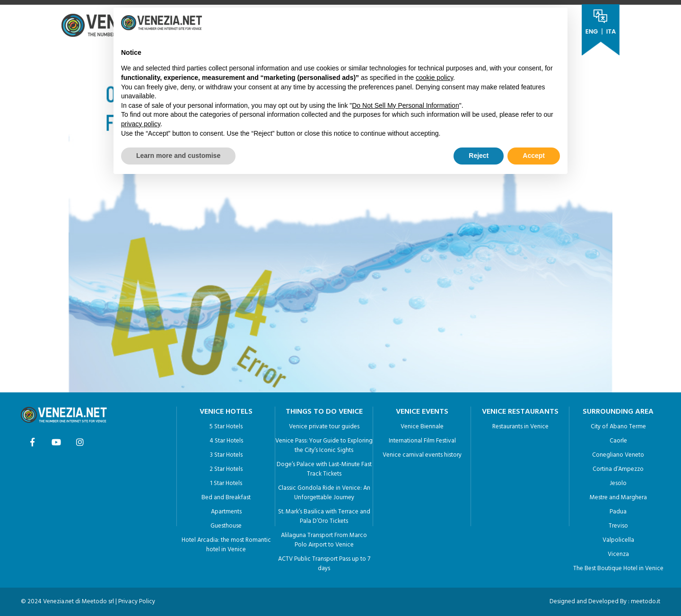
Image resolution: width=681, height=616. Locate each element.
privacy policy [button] (141, 124)
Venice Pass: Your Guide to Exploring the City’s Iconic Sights (324, 443)
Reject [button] (479, 156)
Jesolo (618, 481)
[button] (555, 23)
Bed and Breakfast (226, 495)
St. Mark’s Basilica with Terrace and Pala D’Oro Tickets (324, 514)
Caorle (618, 438)
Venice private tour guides (324, 424)
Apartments (226, 509)
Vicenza (618, 552)
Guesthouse (226, 524)
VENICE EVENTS (422, 409)
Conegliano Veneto (618, 453)
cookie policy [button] (434, 78)
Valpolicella (618, 538)
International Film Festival (422, 438)
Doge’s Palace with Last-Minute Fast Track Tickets (324, 467)
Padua (618, 509)
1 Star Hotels (226, 481)
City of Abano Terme (618, 424)
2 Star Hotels (226, 467)
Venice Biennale (422, 424)
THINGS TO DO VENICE (324, 409)
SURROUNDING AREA (618, 409)
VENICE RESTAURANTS (520, 409)
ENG (592, 31)
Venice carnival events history (422, 453)
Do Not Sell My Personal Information (405, 105)
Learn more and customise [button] (178, 156)
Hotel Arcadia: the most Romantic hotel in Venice (226, 542)
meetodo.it (646, 599)
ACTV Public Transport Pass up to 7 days (324, 561)
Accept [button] (534, 156)
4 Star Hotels (226, 438)
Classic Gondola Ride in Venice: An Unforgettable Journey (324, 490)
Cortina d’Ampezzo (618, 467)
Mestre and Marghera (618, 495)
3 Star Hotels (226, 453)
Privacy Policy (137, 599)
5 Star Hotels (226, 424)
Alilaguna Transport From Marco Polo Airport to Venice (324, 538)
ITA (611, 31)
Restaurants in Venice (520, 424)
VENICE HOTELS (226, 409)
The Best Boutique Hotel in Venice (618, 566)
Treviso (618, 524)
